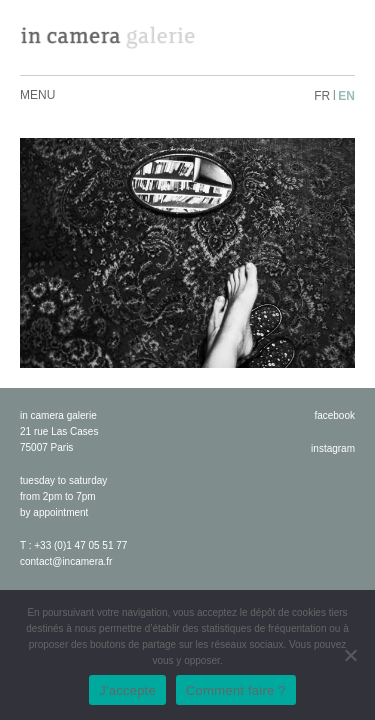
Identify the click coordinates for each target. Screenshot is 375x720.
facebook (334, 415)
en (346, 96)
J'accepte (127, 690)
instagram (333, 448)
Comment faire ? (236, 690)
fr (322, 96)
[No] (350, 655)
